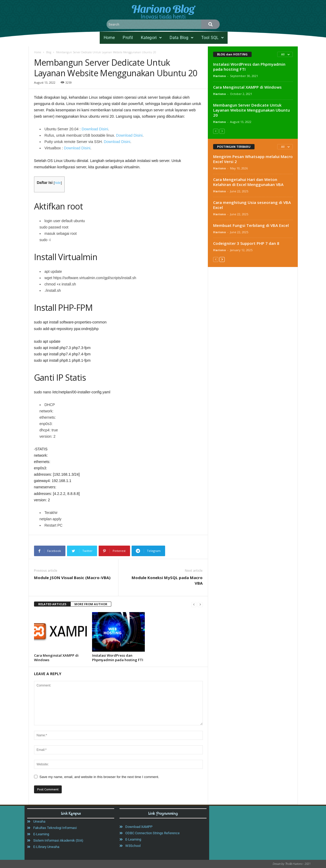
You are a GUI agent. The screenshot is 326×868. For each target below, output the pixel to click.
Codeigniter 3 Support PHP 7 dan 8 (246, 243)
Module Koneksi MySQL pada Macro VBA (167, 580)
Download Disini (95, 129)
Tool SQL (212, 38)
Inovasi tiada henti (163, 16)
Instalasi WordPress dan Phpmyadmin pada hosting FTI (118, 658)
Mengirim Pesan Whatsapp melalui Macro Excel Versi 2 (253, 159)
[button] (151, 38)
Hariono (219, 76)
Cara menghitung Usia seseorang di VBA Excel (252, 205)
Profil (128, 38)
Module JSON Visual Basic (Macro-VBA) (72, 578)
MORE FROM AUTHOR (91, 604)
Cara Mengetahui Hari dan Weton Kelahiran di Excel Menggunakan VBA (248, 182)
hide (58, 183)
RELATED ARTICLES (52, 604)
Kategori (151, 38)
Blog (49, 52)
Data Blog (181, 38)
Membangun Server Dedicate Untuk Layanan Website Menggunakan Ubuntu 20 (251, 110)
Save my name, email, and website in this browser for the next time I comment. (99, 777)
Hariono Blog (163, 8)
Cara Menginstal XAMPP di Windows (56, 658)
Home (109, 38)
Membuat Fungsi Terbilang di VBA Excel (251, 225)
